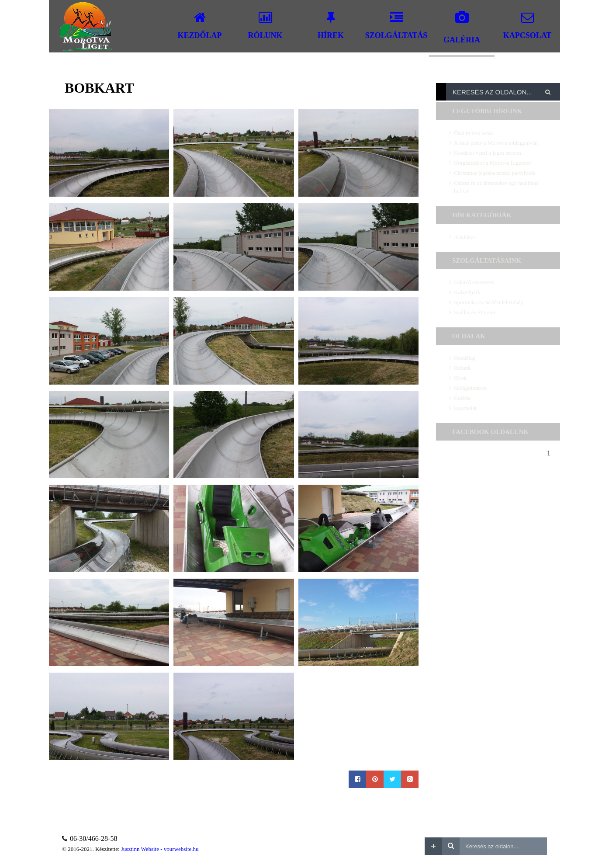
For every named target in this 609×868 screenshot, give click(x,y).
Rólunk (462, 368)
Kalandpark (467, 292)
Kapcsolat (465, 408)
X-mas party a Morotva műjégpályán (496, 143)
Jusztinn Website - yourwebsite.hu (160, 849)
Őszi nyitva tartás (474, 133)
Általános (465, 237)
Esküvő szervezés (474, 282)
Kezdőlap (465, 358)
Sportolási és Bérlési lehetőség (488, 302)
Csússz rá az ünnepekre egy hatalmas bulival (496, 187)
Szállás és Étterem (475, 312)
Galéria (462, 398)
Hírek (460, 378)
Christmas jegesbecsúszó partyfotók (495, 173)
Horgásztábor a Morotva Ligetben (492, 163)
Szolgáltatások (471, 388)
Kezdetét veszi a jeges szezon (488, 153)
